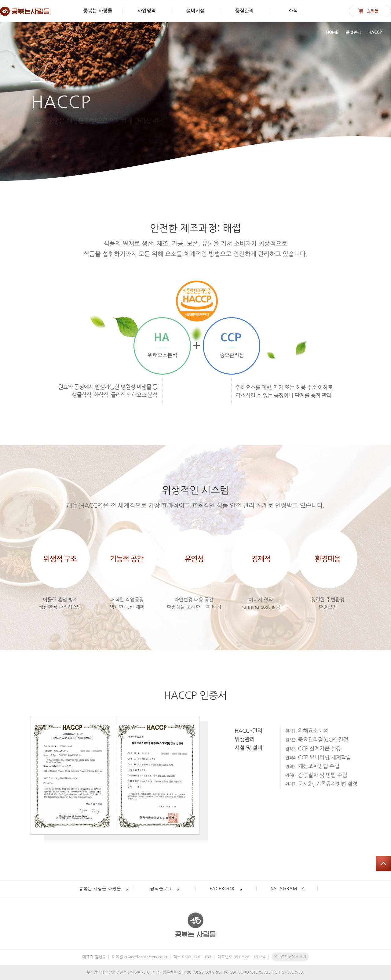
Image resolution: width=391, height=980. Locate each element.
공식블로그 (161, 889)
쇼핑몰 (373, 11)
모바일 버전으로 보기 (290, 956)
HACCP (375, 33)
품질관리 (245, 11)
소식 (293, 11)
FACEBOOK (222, 889)
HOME (332, 33)
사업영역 (147, 11)
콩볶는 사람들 (98, 11)
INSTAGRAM (283, 889)
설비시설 (196, 11)
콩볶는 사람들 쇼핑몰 (100, 889)
